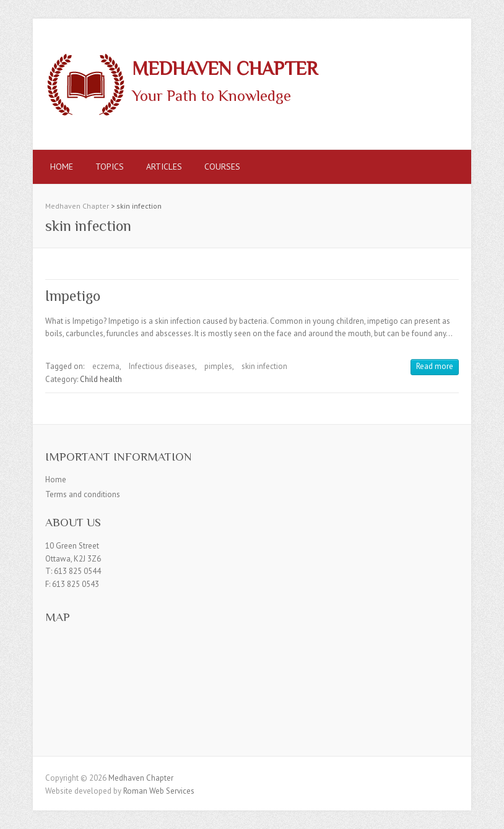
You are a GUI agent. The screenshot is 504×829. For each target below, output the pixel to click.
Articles (164, 167)
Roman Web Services (159, 791)
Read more (435, 366)
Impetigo (73, 296)
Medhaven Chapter (225, 69)
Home (62, 167)
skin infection (264, 366)
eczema (106, 366)
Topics (110, 167)
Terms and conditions (83, 494)
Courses (222, 167)
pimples (218, 366)
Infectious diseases (162, 366)
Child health (101, 379)
